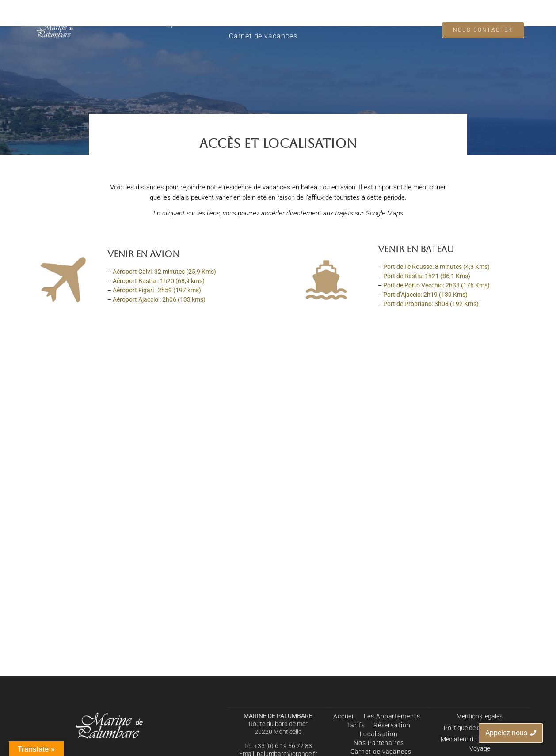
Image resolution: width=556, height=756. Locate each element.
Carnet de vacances (263, 36)
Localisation (318, 24)
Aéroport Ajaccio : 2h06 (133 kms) (159, 299)
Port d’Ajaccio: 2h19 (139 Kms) (425, 295)
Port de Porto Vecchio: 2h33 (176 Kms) (436, 285)
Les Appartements (179, 24)
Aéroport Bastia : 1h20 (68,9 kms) (159, 281)
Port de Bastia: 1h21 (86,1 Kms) (427, 276)
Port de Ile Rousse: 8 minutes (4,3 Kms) (436, 267)
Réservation (268, 24)
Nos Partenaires (376, 24)
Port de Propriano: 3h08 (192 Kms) (431, 304)
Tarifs (229, 24)
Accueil (127, 24)
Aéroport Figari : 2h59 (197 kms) (157, 290)
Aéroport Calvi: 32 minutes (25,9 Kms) (164, 272)
